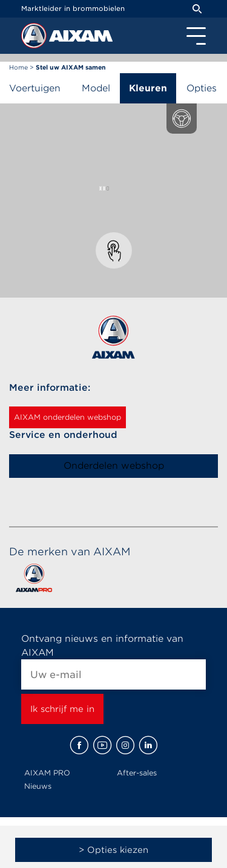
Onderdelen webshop (114, 466)
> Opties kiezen (113, 850)
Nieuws (38, 786)
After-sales (137, 773)
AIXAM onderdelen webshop (67, 417)
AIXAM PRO (47, 773)
